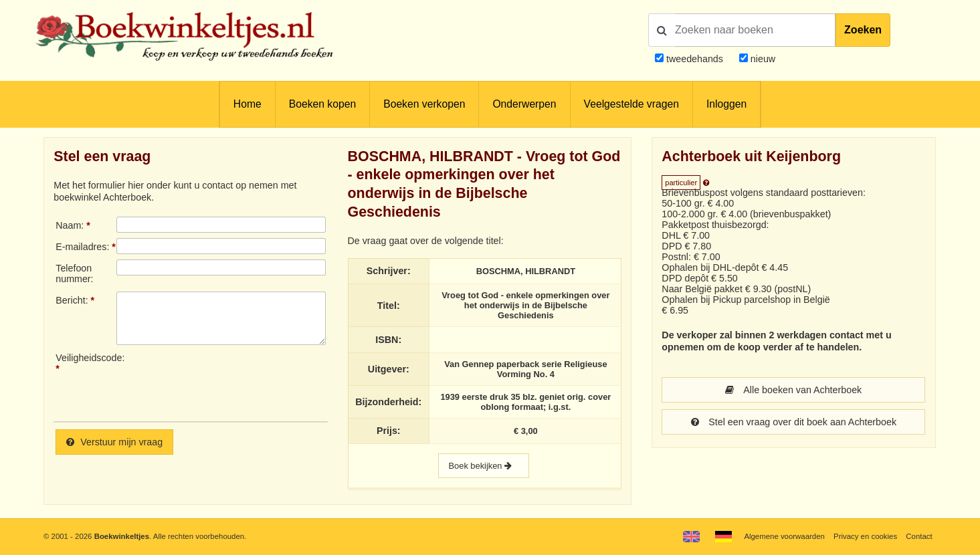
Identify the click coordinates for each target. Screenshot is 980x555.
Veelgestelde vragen (631, 104)
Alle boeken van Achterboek (793, 390)
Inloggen (726, 104)
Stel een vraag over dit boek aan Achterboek (794, 422)
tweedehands (695, 59)
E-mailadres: (82, 247)
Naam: (70, 225)
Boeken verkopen (424, 104)
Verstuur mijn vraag (114, 442)
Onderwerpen (524, 104)
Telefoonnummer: (74, 273)
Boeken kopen (322, 104)
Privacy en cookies (865, 536)
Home (248, 104)
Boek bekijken (484, 466)
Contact (919, 536)
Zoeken (863, 30)
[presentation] (228, 382)
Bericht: (72, 300)
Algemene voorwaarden (784, 536)
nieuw (762, 59)
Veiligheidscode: (86, 358)
